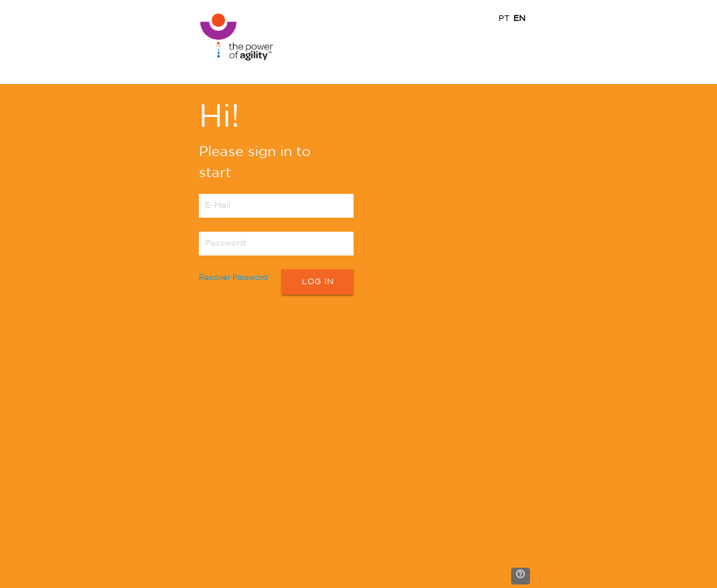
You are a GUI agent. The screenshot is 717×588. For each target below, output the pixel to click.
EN (519, 19)
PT (504, 19)
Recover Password (233, 278)
